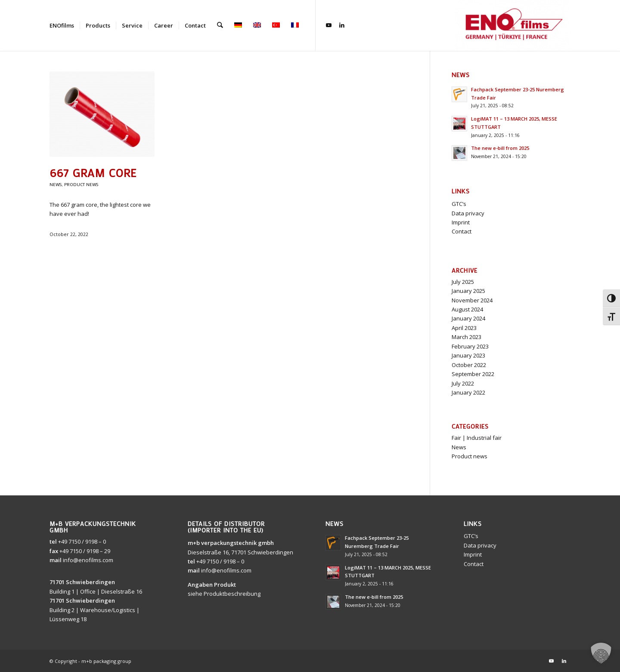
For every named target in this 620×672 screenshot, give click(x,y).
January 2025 (468, 291)
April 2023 (464, 328)
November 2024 (472, 300)
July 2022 (463, 383)
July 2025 (463, 282)
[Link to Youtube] (329, 25)
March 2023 (467, 337)
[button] (601, 653)
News (56, 184)
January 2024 (468, 318)
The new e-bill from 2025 (500, 148)
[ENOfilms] (513, 25)
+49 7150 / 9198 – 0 (82, 541)
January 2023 (468, 355)
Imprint (461, 222)
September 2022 (473, 374)
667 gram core (93, 173)
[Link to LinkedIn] (341, 25)
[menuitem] (62, 25)
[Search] (220, 25)
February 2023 (470, 346)
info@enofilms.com (88, 560)
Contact (462, 231)
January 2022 (468, 392)
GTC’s (459, 204)
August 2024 (467, 309)
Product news (81, 184)
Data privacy (468, 213)
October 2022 (469, 365)
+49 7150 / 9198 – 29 (85, 551)
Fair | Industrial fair (477, 438)
